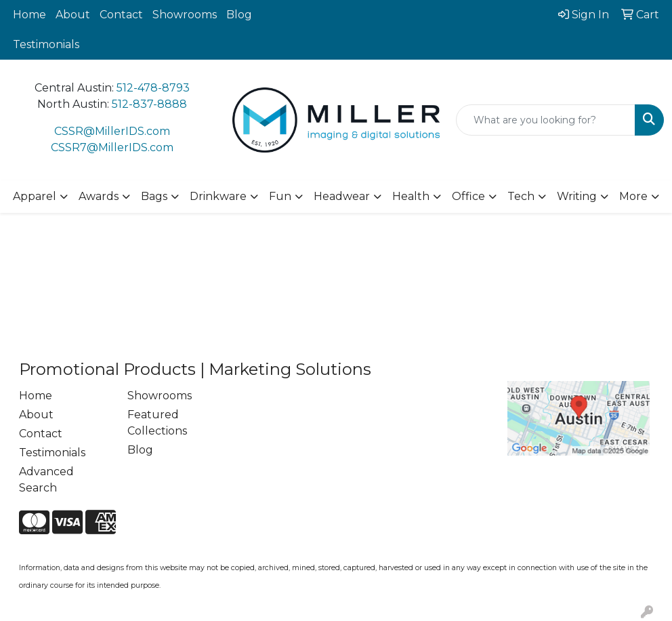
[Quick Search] (546, 120)
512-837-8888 (149, 104)
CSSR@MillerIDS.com (112, 131)
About (73, 15)
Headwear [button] (342, 196)
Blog (239, 15)
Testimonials (46, 44)
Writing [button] (577, 196)
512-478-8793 (153, 88)
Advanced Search (46, 480)
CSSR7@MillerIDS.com (112, 147)
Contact (121, 15)
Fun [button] (280, 196)
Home (29, 15)
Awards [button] (99, 196)
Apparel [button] (35, 196)
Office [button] (468, 196)
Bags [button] (154, 196)
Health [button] (411, 196)
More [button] (633, 196)
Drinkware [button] (218, 196)
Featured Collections (157, 423)
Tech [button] (521, 196)
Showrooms (185, 15)
